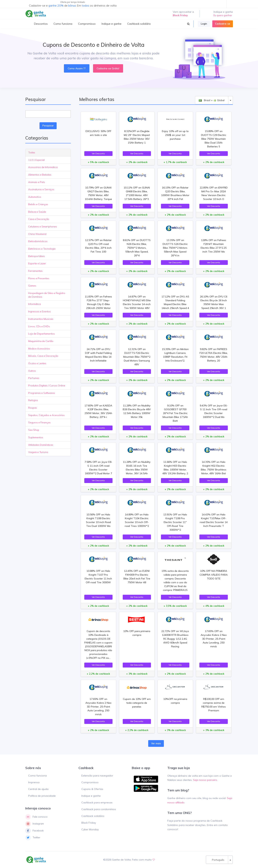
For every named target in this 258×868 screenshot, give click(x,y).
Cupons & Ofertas (92, 789)
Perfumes (34, 378)
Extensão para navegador (97, 776)
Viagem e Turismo (38, 452)
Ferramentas (35, 271)
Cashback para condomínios (99, 809)
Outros (32, 371)
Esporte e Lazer (37, 263)
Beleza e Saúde (37, 212)
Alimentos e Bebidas (40, 175)
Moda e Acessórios (39, 349)
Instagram (35, 824)
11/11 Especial (36, 160)
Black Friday (89, 823)
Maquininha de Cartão (41, 341)
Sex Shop (34, 430)
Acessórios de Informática (43, 167)
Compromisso (90, 782)
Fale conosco (36, 817)
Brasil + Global (212, 100)
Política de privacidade (42, 796)
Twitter (33, 838)
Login (204, 24)
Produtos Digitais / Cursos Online (47, 386)
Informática (35, 304)
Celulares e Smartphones (43, 227)
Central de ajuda (38, 789)
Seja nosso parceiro (205, 780)
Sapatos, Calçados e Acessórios (46, 415)
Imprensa (34, 782)
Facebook (35, 831)
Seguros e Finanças (39, 422)
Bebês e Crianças (38, 204)
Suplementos (36, 437)
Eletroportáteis (37, 256)
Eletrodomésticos (38, 241)
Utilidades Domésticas (41, 445)
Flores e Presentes (39, 278)
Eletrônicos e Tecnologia (42, 249)
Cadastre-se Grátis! (108, 68)
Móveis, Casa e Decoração (43, 356)
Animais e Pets (37, 182)
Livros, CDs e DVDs (39, 326)
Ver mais (156, 743)
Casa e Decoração (39, 219)
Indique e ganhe (91, 796)
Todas (32, 152)
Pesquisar (48, 126)
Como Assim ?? (77, 68)
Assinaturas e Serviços (41, 189)
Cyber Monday (90, 829)
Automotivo (35, 197)
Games (32, 286)
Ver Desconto (98, 153)
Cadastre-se (223, 24)
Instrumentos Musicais (41, 319)
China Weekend (37, 234)
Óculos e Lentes (37, 363)
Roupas (33, 408)
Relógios (33, 400)
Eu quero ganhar (223, 15)
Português (217, 860)
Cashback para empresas (97, 803)
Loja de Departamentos (42, 334)
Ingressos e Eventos (40, 311)
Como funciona (38, 776)
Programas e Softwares (42, 393)
